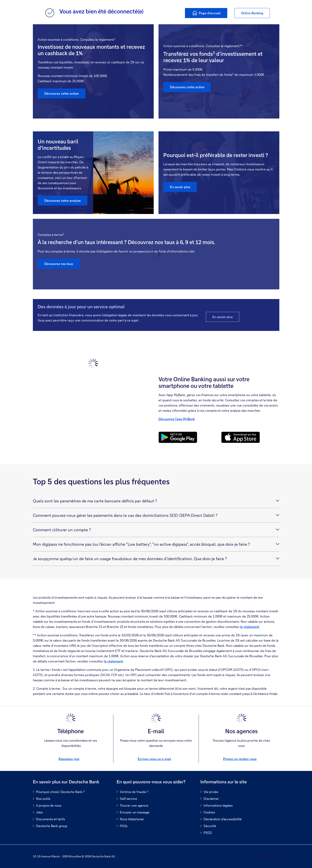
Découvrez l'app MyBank (177, 419)
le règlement (250, 627)
